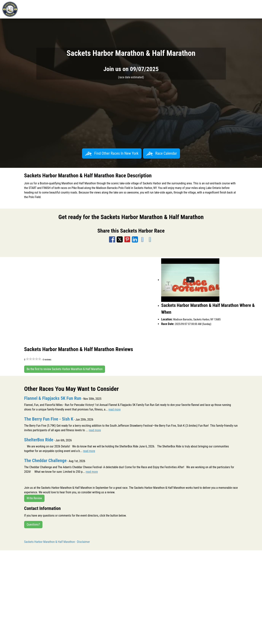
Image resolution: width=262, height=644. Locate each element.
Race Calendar (162, 153)
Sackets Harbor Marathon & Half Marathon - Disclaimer (57, 542)
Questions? (33, 524)
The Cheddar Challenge (45, 461)
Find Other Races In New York (112, 153)
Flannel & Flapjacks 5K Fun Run (53, 398)
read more (115, 409)
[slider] (33, 359)
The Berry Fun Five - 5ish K (49, 419)
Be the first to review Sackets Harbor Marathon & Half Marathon (65, 369)
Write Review (34, 498)
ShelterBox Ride (39, 440)
